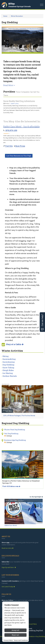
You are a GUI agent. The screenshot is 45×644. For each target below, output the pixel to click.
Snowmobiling (9, 359)
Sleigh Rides (8, 370)
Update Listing (14, 104)
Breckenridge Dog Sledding (15, 440)
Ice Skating (8, 373)
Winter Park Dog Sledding (15, 430)
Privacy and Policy (31, 624)
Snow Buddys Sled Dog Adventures (29, 29)
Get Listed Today (8, 587)
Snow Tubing (8, 368)
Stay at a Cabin (15, 344)
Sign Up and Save (9, 567)
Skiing (6, 356)
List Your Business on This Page (19, 156)
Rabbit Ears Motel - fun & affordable (22, 126)
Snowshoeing (9, 362)
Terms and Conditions (21, 640)
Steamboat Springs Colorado (20, 6)
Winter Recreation (17, 16)
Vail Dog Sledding (11, 434)
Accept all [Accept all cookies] (15, 630)
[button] (5, 40)
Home (5, 16)
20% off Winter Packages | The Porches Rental (19, 416)
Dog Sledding (8, 365)
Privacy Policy (8, 640)
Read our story (8, 548)
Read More (9, 85)
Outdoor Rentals (10, 376)
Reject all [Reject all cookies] (15, 635)
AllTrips (12, 4)
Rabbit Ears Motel (11, 525)
